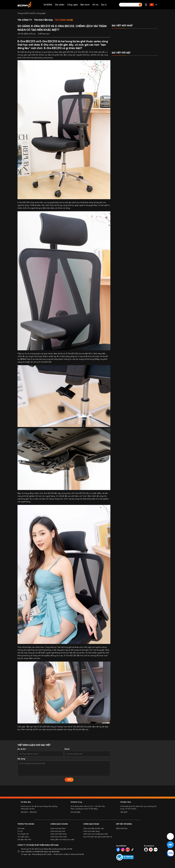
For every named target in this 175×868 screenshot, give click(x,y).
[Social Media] (118, 850)
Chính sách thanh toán (59, 837)
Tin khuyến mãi (23, 834)
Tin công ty (25, 20)
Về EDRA (48, 5)
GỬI (69, 780)
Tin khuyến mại (43, 20)
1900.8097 (24, 812)
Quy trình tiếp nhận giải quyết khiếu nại (98, 837)
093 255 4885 (75, 812)
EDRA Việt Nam (122, 828)
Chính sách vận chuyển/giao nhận (96, 834)
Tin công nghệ (64, 20)
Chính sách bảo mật (58, 831)
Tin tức (20, 831)
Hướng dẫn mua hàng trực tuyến (62, 839)
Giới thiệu (21, 828)
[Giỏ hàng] (146, 5)
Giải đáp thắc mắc (24, 839)
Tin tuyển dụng (23, 837)
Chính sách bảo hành (58, 828)
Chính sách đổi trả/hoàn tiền (94, 828)
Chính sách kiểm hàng (58, 834)
